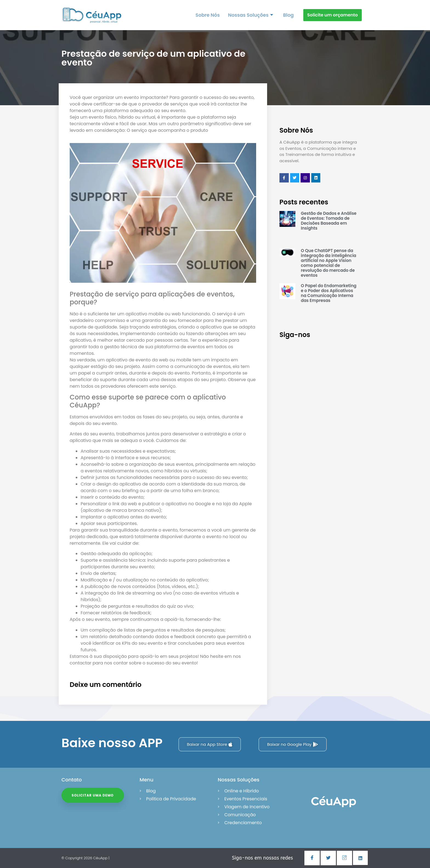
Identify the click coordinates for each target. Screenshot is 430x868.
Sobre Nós (209, 15)
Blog (288, 15)
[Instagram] (344, 858)
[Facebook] (312, 858)
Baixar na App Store (210, 744)
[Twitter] (328, 858)
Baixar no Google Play (293, 744)
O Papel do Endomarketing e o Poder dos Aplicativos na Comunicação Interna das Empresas (329, 293)
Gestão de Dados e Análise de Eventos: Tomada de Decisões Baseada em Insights (329, 221)
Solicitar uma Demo (94, 796)
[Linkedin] (360, 858)
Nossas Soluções (251, 15)
